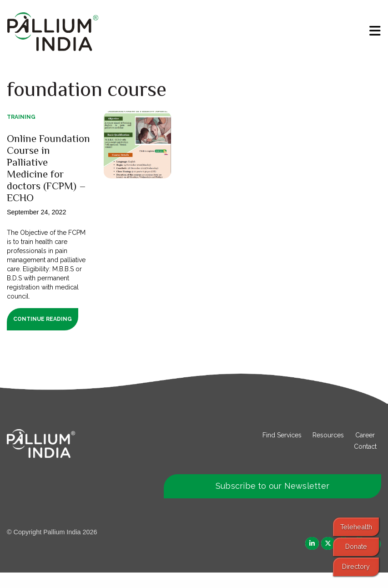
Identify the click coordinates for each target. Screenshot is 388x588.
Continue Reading (43, 335)
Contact (365, 461)
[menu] (375, 31)
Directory (356, 566)
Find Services (282, 450)
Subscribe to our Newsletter (272, 501)
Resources (328, 450)
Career (365, 450)
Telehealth (356, 527)
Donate (356, 546)
